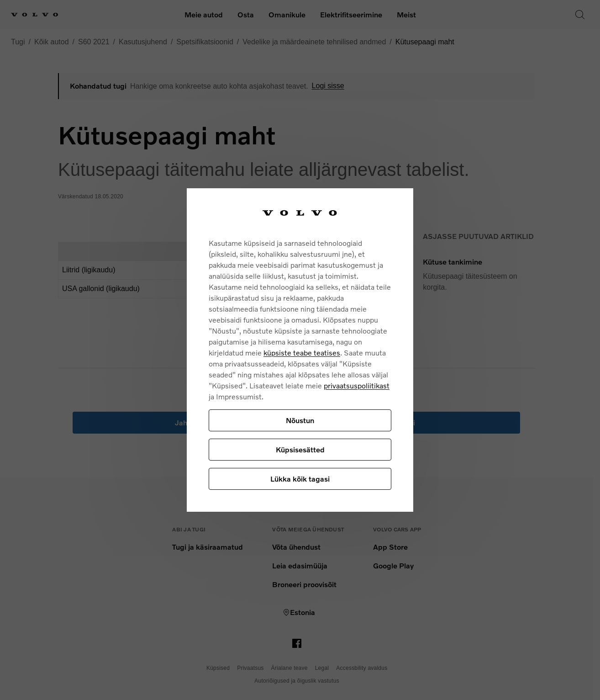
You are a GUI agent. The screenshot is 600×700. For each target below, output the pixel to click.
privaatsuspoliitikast (357, 385)
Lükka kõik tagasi (300, 479)
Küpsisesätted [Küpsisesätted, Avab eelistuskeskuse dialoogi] (300, 449)
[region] (300, 350)
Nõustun (300, 420)
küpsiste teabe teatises (302, 353)
